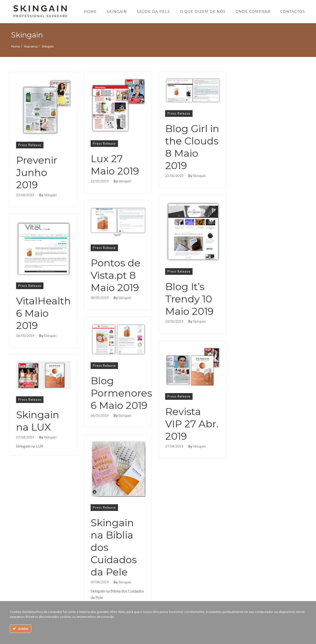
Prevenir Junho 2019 (37, 172)
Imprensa (31, 46)
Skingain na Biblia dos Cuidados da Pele (114, 547)
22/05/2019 (100, 181)
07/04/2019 (25, 437)
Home (15, 46)
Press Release (30, 145)
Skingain (50, 195)
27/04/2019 (174, 446)
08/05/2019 (100, 298)
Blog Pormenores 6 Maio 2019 (121, 393)
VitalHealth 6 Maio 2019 (43, 313)
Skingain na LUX (38, 421)
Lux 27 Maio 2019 (115, 165)
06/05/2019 (25, 336)
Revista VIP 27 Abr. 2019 (192, 424)
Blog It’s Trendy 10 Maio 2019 (189, 299)
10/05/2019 (174, 321)
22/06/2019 (25, 195)
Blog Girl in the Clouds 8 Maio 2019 (192, 147)
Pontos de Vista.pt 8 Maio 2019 (116, 275)
